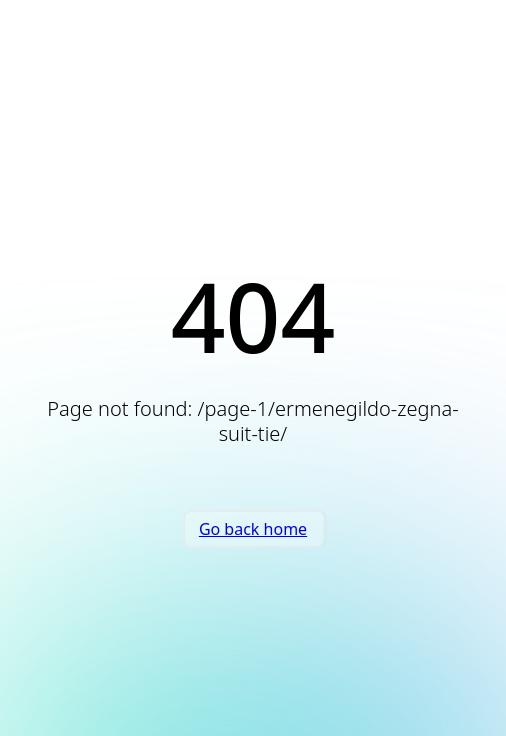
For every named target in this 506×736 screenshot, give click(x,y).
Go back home (253, 529)
